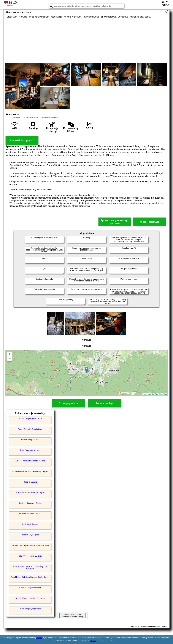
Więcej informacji (149, 222)
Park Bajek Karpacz (30, 524)
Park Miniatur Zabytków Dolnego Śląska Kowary (30, 577)
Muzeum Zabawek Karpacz (30, 514)
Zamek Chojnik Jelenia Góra (30, 419)
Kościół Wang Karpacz (30, 440)
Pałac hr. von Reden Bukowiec (30, 556)
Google (39, 638)
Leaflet (149, 394)
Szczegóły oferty (68, 403)
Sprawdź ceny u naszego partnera (115, 222)
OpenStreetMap (161, 394)
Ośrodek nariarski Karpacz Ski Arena (30, 461)
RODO (93, 641)
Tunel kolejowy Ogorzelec (30, 609)
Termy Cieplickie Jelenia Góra (30, 429)
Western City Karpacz (30, 535)
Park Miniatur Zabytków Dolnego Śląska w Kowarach (30, 568)
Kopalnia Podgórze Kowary (30, 588)
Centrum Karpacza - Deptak (30, 503)
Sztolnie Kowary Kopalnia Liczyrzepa (30, 598)
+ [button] (10, 355)
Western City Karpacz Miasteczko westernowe (30, 545)
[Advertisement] (86, 41)
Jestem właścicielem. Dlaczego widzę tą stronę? (72, 616)
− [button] (10, 359)
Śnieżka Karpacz (30, 482)
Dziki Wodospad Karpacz (30, 450)
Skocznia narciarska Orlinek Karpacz (30, 493)
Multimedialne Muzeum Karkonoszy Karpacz (30, 471)
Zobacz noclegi (105, 403)
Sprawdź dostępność (22, 141)
